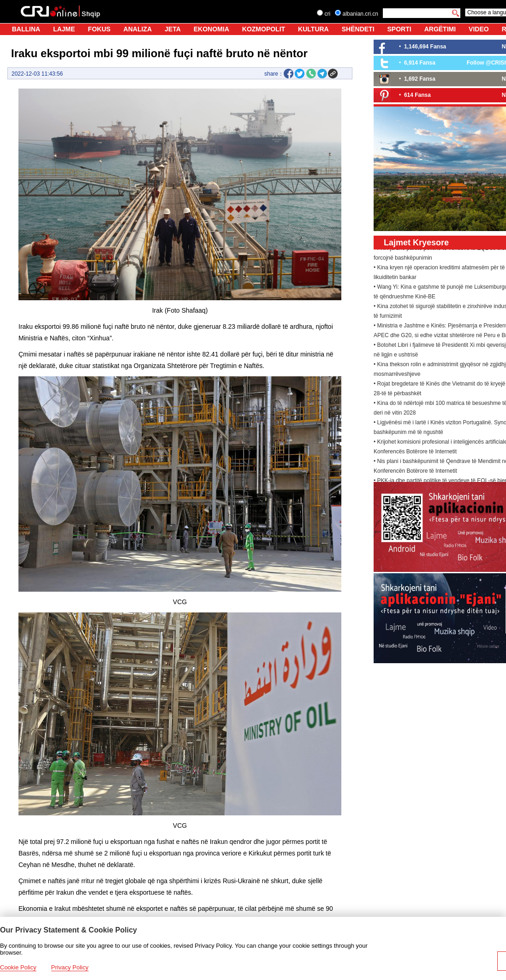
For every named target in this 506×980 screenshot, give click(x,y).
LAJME (64, 29)
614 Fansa (417, 95)
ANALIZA (138, 29)
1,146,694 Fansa (425, 47)
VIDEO (479, 29)
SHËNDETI (358, 29)
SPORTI (399, 29)
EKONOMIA (211, 29)
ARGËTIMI (440, 29)
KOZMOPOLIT (264, 29)
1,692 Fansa (420, 79)
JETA (173, 29)
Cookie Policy (18, 967)
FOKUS (99, 29)
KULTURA (313, 29)
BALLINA (26, 29)
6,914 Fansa (420, 63)
